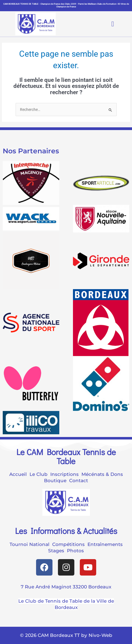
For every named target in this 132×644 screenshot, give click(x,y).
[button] (108, 24)
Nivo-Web (100, 635)
